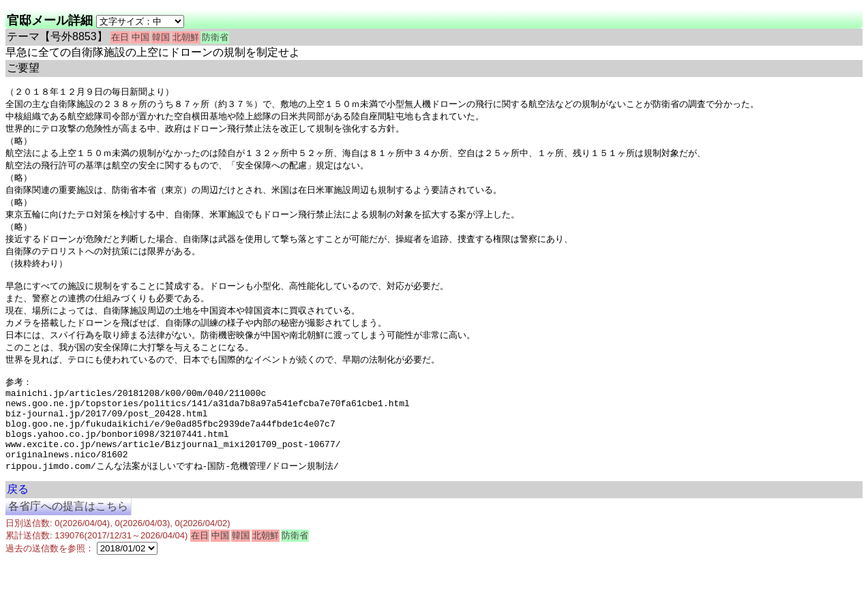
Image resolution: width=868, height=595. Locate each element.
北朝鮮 (186, 37)
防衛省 (215, 37)
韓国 (161, 37)
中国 (140, 37)
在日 (120, 37)
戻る (18, 524)
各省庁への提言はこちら (68, 541)
